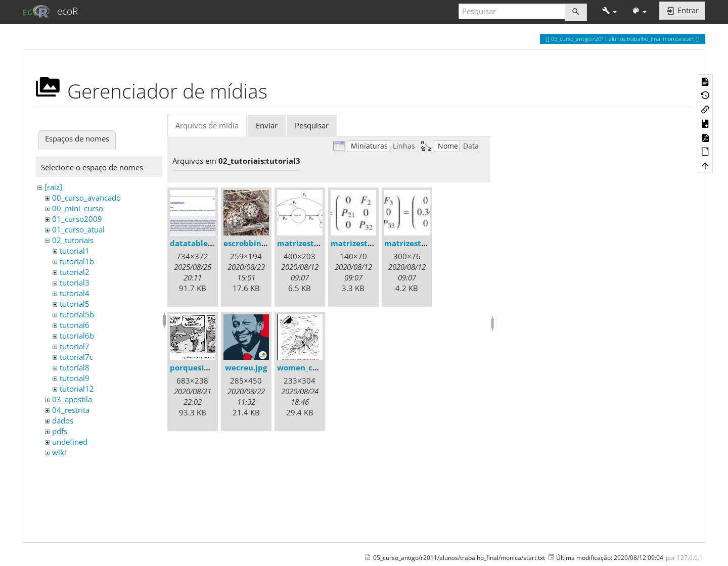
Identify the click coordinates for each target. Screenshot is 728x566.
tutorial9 (75, 378)
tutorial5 (75, 304)
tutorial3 (75, 282)
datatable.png (197, 243)
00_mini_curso (78, 208)
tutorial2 (75, 272)
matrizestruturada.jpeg (322, 243)
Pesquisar (312, 125)
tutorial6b (77, 336)
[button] (609, 11)
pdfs (60, 431)
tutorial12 (77, 389)
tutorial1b (77, 261)
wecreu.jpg (246, 367)
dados (63, 420)
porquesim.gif (196, 367)
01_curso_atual (78, 229)
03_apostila (72, 399)
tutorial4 (75, 293)
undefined (70, 442)
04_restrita (71, 410)
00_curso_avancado (86, 198)
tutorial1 (75, 251)
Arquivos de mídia (207, 125)
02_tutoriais (73, 240)
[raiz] (53, 187)
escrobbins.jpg (251, 243)
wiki (59, 452)
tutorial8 (75, 367)
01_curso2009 (77, 219)
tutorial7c (76, 357)
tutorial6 (75, 325)
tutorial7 (75, 346)
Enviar (267, 125)
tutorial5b (77, 314)
